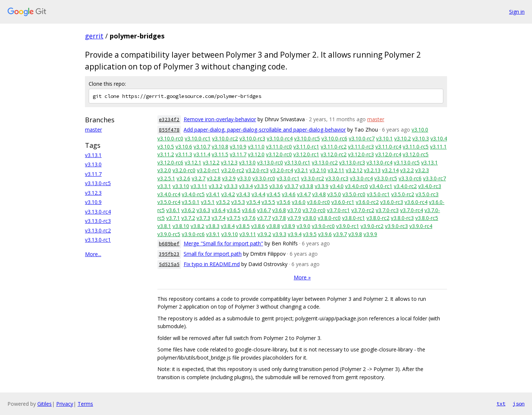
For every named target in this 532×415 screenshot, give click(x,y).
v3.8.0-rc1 (354, 218)
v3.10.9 (93, 202)
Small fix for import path (213, 254)
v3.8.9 (288, 226)
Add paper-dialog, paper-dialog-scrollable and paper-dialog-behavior (265, 130)
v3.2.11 (336, 170)
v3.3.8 (306, 186)
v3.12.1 (193, 162)
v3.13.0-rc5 (98, 183)
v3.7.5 (234, 218)
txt (501, 404)
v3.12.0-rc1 (306, 154)
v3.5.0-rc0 (354, 194)
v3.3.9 (322, 186)
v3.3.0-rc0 (264, 178)
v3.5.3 (238, 202)
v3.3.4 (246, 186)
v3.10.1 (384, 138)
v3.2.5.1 (166, 178)
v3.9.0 (303, 226)
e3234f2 (169, 120)
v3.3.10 (181, 186)
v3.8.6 (258, 226)
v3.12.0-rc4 (388, 154)
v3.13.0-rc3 (98, 221)
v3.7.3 (203, 218)
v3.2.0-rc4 (282, 170)
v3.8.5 (243, 226)
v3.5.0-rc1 (378, 194)
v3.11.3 (184, 154)
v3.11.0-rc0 (279, 147)
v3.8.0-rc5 (427, 218)
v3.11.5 (220, 154)
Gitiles (45, 404)
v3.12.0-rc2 (334, 154)
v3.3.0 (244, 178)
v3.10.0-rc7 (362, 138)
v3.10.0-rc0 (170, 138)
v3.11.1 (438, 147)
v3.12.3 (93, 193)
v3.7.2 (188, 218)
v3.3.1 (164, 186)
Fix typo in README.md (212, 264)
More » (302, 277)
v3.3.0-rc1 (288, 178)
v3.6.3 (203, 210)
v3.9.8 (355, 234)
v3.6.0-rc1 (343, 202)
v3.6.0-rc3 (392, 202)
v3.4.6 (289, 194)
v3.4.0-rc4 (169, 194)
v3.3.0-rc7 (434, 178)
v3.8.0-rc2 (378, 218)
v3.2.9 (229, 178)
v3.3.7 (291, 186)
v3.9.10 (230, 234)
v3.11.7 (93, 174)
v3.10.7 (202, 147)
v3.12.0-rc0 (279, 154)
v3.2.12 (354, 170)
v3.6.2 (188, 210)
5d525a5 (169, 264)
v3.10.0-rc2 (225, 138)
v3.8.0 (309, 218)
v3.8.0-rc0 (329, 218)
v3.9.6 (325, 234)
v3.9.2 (264, 234)
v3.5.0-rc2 (403, 194)
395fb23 (169, 254)
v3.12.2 (211, 162)
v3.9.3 (279, 234)
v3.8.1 (164, 226)
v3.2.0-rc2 (233, 170)
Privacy (65, 404)
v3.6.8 (279, 210)
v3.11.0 (256, 147)
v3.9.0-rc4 (421, 226)
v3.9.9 (370, 234)
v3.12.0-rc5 (416, 154)
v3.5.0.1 (191, 202)
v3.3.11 (199, 186)
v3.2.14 (390, 170)
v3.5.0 (334, 194)
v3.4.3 (243, 194)
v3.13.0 (93, 164)
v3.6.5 (234, 210)
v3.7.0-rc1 (338, 210)
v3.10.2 (403, 138)
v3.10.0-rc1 (198, 138)
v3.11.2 (166, 154)
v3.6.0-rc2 (367, 202)
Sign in (517, 12)
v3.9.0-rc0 (323, 226)
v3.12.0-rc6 (170, 162)
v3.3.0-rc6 (410, 178)
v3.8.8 (273, 226)
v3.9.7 (340, 234)
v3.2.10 (318, 170)
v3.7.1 (173, 218)
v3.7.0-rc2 (363, 210)
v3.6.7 (264, 210)
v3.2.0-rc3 (257, 170)
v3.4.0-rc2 (405, 186)
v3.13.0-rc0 (270, 162)
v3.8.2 (197, 226)
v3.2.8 (214, 178)
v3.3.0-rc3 (337, 178)
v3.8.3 (213, 226)
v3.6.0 (299, 202)
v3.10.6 (184, 147)
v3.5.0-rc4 (169, 202)
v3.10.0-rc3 (252, 138)
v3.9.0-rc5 (169, 234)
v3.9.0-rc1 (348, 226)
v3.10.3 (421, 138)
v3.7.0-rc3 (387, 210)
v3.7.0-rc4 (412, 210)
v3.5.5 (268, 202)
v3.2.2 (407, 170)
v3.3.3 (231, 186)
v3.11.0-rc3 (361, 147)
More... (93, 254)
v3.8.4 (228, 226)
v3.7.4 (219, 218)
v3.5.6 (284, 202)
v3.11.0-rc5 (416, 147)
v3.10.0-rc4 (280, 138)
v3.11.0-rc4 (388, 147)
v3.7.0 (294, 210)
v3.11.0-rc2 (334, 147)
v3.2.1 (301, 170)
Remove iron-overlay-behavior (220, 119)
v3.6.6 (249, 210)
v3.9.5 (310, 234)
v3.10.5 (166, 147)
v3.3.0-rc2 (313, 178)
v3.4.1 (213, 194)
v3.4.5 (274, 194)
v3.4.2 (228, 194)
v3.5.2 (223, 202)
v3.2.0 (164, 170)
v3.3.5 (261, 186)
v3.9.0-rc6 (193, 234)
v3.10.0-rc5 (307, 138)
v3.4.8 (319, 194)
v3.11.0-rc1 (306, 147)
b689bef (169, 244)
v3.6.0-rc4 (416, 202)
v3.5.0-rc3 (427, 194)
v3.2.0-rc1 (208, 170)
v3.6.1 (173, 210)
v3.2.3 (422, 170)
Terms (85, 404)
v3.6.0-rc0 (318, 202)
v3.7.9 (294, 218)
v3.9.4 (295, 234)
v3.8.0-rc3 (402, 218)
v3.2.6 (183, 178)
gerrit (94, 36)
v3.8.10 (181, 226)
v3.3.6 (276, 186)
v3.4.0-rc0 (357, 186)
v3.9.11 (248, 234)
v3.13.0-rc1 (98, 240)
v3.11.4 (202, 154)
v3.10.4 (439, 138)
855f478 (169, 130)
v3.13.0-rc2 (98, 230)
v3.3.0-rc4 (361, 178)
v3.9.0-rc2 (372, 226)
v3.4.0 (337, 186)
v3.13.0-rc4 (98, 212)
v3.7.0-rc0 (314, 210)
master (93, 130)
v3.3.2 (216, 186)
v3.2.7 (199, 178)
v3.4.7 (304, 194)
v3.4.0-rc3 (430, 186)
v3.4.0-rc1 (381, 186)
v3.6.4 (219, 210)
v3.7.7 (264, 218)
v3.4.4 (258, 194)
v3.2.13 (372, 170)
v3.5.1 (208, 202)
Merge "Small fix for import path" (223, 243)
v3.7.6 (249, 218)
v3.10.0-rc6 (334, 138)
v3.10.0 (420, 130)
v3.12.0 (256, 154)
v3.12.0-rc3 (361, 154)
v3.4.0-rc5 (193, 194)
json (519, 404)
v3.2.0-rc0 (184, 170)
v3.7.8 (279, 218)
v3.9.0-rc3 (396, 226)
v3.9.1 (213, 234)
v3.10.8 (220, 147)
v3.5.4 (253, 202)
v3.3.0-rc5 (386, 178)
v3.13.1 (93, 155)
